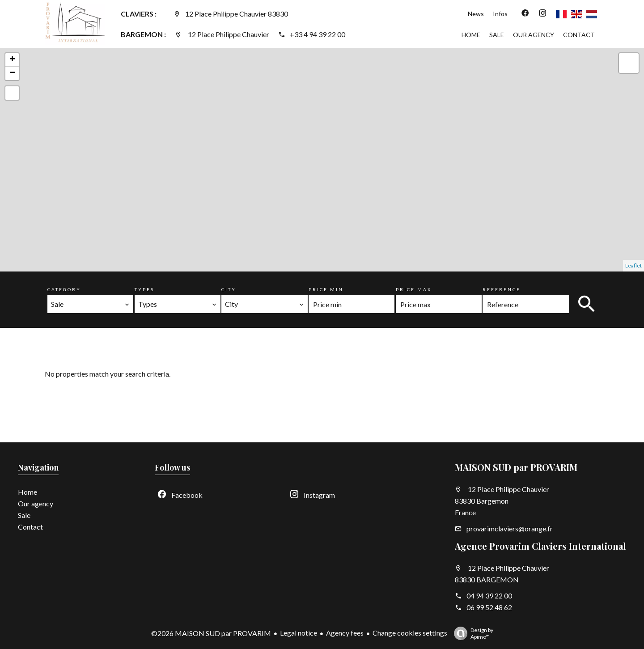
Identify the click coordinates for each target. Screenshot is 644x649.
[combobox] (90, 304)
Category (64, 289)
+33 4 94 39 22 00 (318, 34)
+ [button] (12, 60)
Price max (414, 289)
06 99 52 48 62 (489, 607)
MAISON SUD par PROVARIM (516, 467)
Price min (326, 289)
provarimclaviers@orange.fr (510, 528)
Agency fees (345, 633)
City (229, 289)
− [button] (12, 73)
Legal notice (299, 633)
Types (144, 289)
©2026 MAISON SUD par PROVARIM (211, 633)
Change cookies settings (410, 633)
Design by (471, 633)
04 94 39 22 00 (489, 596)
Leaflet (633, 265)
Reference (502, 289)
